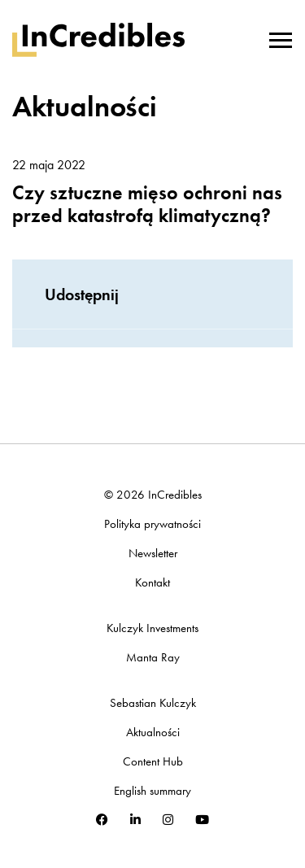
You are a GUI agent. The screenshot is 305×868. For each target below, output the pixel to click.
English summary (152, 791)
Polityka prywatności (152, 524)
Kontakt (152, 583)
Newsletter (153, 554)
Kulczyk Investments (152, 628)
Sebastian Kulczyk (153, 703)
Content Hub (153, 762)
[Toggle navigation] (281, 38)
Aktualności (153, 733)
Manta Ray (153, 658)
